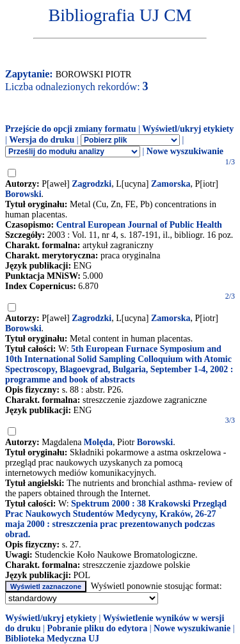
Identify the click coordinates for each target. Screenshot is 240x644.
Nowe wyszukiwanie (185, 151)
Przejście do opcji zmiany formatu (71, 129)
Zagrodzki (92, 184)
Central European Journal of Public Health (139, 225)
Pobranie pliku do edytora (97, 628)
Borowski (23, 194)
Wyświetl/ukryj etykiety (188, 129)
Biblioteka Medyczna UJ (52, 639)
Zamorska (171, 184)
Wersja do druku (42, 140)
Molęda (98, 442)
